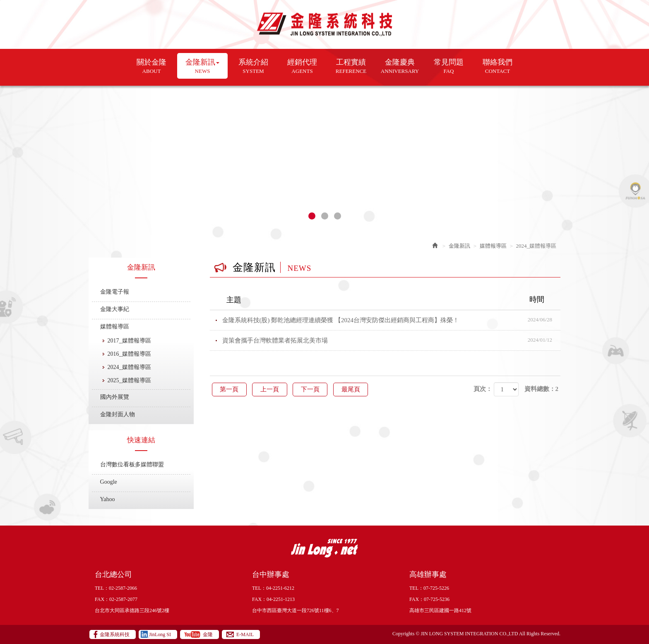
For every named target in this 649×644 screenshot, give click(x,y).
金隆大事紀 (115, 309)
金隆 (208, 634)
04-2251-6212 (280, 588)
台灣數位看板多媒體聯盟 (132, 464)
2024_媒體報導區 (129, 367)
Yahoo (108, 499)
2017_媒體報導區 (129, 341)
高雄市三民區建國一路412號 (440, 610)
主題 (391, 300)
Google (109, 482)
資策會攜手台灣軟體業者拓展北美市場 (392, 340)
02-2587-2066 (123, 588)
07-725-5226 (436, 588)
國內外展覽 (115, 397)
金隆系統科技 (325, 25)
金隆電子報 (115, 292)
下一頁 (313, 389)
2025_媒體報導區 (129, 380)
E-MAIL (245, 634)
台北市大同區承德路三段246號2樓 (132, 610)
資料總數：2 (542, 389)
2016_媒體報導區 (129, 354)
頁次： (483, 389)
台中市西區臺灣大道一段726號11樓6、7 (296, 610)
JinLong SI (160, 634)
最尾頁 (355, 389)
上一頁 (271, 389)
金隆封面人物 (118, 414)
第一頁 (230, 389)
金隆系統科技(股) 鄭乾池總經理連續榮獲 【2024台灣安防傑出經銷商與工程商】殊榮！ (392, 320)
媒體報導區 (115, 327)
